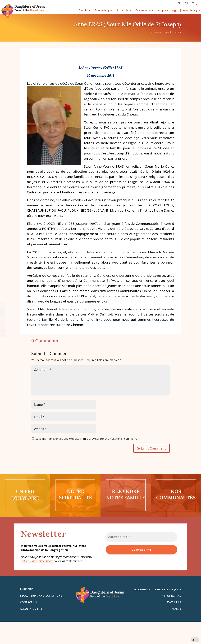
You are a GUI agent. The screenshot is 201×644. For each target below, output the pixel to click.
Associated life (31, 609)
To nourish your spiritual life (112, 10)
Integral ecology (167, 10)
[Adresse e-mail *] (141, 537)
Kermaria (27, 589)
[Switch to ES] (193, 4)
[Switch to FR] (179, 4)
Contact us (28, 602)
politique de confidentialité (37, 561)
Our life (83, 10)
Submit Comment (152, 448)
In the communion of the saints (164, 32)
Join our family (189, 10)
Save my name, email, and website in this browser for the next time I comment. (86, 439)
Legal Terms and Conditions (41, 596)
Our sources (143, 10)
